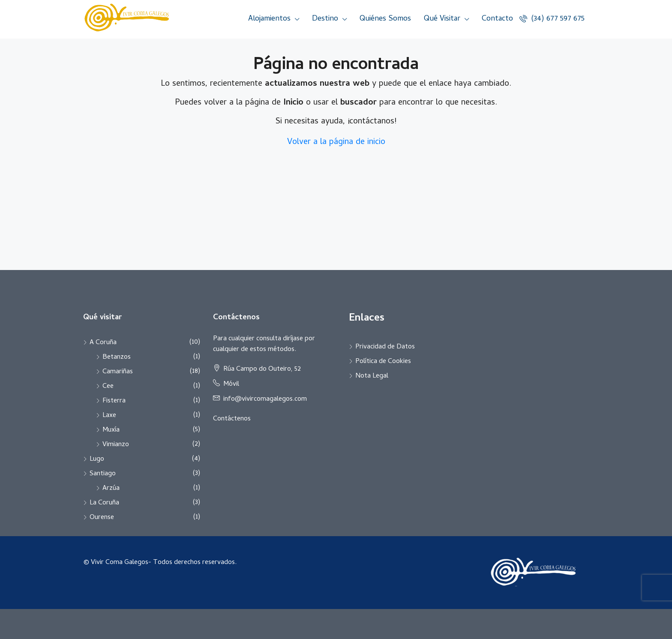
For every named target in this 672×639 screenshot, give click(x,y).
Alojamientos (269, 19)
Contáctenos (232, 419)
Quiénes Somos (385, 19)
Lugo (97, 459)
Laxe (109, 416)
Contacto (497, 19)
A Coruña (103, 343)
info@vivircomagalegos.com (265, 399)
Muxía (111, 430)
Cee (108, 387)
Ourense (102, 518)
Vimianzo (116, 445)
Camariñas (118, 372)
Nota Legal (372, 376)
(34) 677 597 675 (552, 19)
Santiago (103, 474)
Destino (325, 19)
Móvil (231, 384)
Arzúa (111, 489)
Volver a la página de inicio (336, 142)
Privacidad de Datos (385, 347)
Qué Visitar (442, 19)
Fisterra (114, 401)
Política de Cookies (383, 362)
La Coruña (104, 503)
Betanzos (117, 357)
